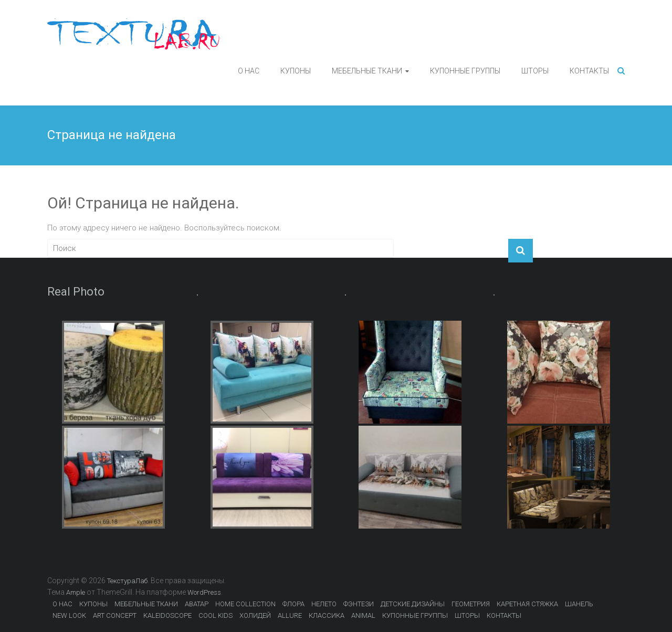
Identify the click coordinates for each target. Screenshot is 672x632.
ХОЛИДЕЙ (255, 615)
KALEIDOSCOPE (167, 615)
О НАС (249, 71)
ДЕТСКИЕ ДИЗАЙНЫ (413, 604)
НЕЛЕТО (324, 604)
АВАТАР (197, 604)
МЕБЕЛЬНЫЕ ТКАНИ (367, 71)
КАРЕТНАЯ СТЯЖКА (527, 604)
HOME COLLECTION (245, 604)
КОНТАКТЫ (589, 71)
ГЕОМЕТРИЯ (471, 604)
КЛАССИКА (327, 615)
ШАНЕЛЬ (579, 604)
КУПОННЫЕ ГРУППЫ (465, 71)
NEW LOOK (69, 615)
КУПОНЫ (296, 71)
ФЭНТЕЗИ (359, 604)
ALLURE (290, 615)
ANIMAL (363, 615)
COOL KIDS (216, 615)
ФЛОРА (293, 604)
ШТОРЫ (535, 71)
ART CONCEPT (115, 615)
